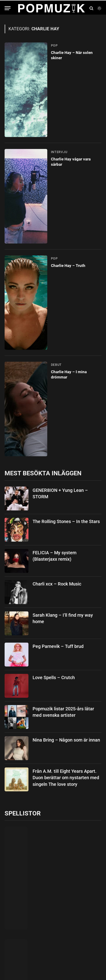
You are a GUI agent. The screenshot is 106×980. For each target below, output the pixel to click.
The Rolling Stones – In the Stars (66, 535)
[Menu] (8, 8)
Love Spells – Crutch (54, 691)
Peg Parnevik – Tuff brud (58, 660)
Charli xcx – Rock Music (57, 598)
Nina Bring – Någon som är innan (66, 754)
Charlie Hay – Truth (68, 272)
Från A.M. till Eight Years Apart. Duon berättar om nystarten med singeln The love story (66, 791)
